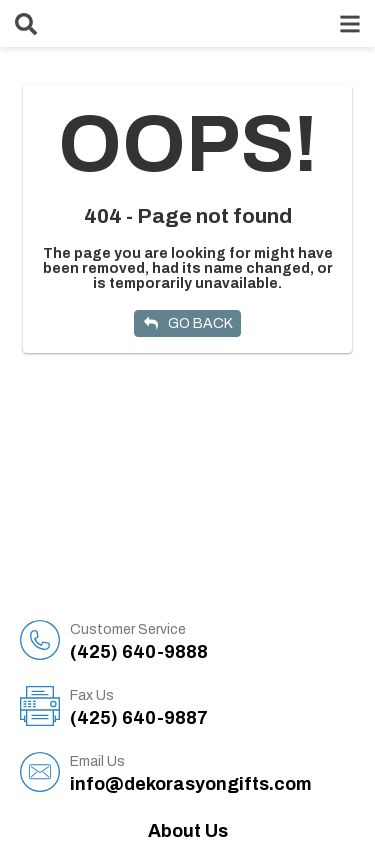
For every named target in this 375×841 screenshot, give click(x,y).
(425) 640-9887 (212, 707)
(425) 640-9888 (212, 641)
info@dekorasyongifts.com (212, 773)
